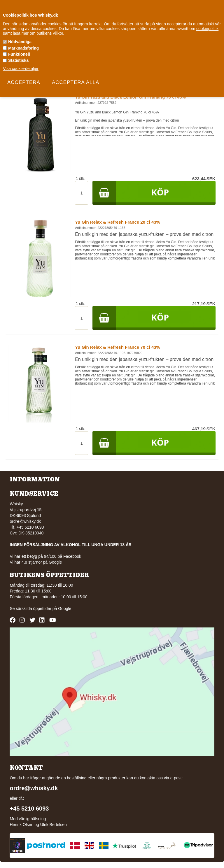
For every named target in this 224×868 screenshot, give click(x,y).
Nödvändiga (20, 42)
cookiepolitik (207, 29)
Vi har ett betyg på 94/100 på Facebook (45, 556)
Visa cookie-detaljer (21, 69)
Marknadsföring (23, 48)
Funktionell (19, 54)
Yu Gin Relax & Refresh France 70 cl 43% (118, 347)
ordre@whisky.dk (25, 521)
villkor (58, 33)
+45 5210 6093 (29, 809)
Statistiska (18, 60)
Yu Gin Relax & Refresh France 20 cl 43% (118, 222)
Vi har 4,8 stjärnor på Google (36, 562)
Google (65, 609)
